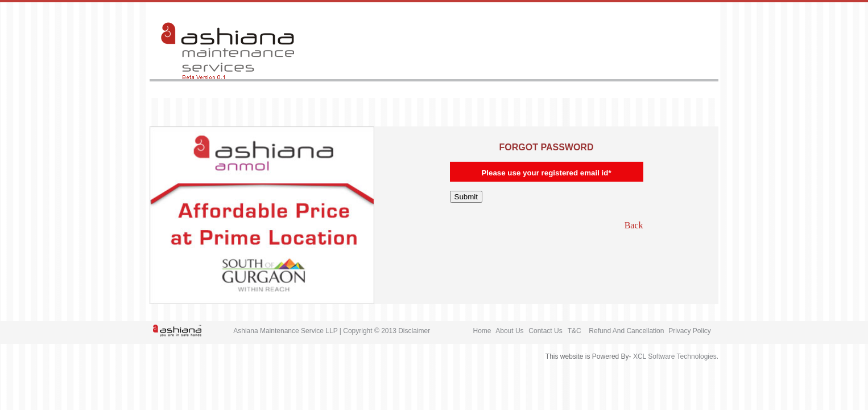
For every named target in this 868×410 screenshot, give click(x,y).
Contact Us (545, 331)
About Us (509, 331)
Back (634, 225)
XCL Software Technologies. (676, 356)
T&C (574, 331)
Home (482, 331)
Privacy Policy (690, 331)
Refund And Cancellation (626, 331)
